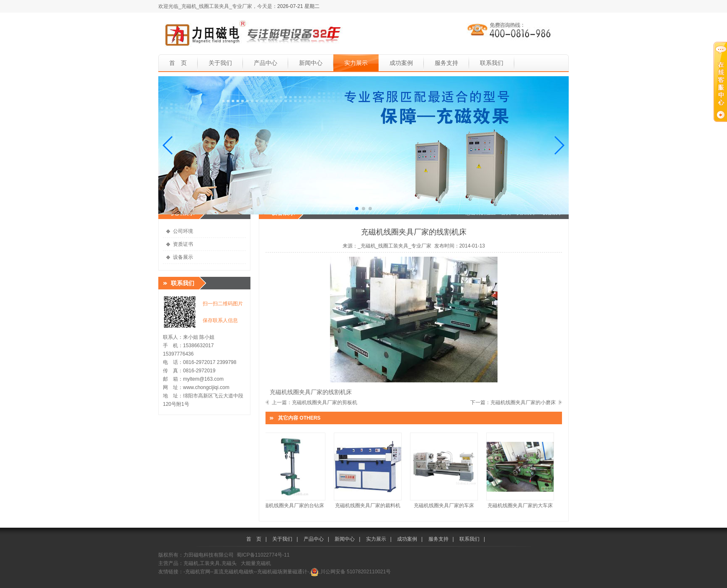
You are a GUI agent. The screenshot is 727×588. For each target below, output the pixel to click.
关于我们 (220, 63)
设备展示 (183, 257)
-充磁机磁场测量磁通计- (282, 572)
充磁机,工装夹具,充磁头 (210, 563)
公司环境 (183, 231)
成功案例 (401, 63)
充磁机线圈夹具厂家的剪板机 (325, 402)
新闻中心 (311, 63)
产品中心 (266, 63)
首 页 (178, 63)
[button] (168, 145)
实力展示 (356, 63)
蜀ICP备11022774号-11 (263, 555)
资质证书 (183, 244)
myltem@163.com (203, 379)
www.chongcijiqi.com (206, 387)
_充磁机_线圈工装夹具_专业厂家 (394, 246)
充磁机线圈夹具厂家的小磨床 (523, 402)
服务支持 (446, 63)
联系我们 (492, 63)
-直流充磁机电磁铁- (234, 572)
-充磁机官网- (198, 572)
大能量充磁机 (256, 563)
